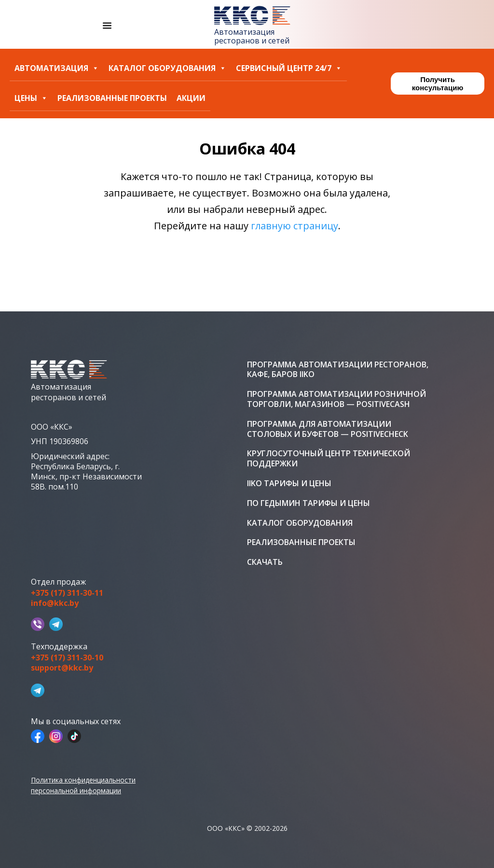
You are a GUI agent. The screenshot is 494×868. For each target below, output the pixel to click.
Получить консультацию (438, 84)
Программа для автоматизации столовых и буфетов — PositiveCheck (328, 429)
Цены (31, 98)
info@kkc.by (55, 603)
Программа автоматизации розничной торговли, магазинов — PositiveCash (336, 399)
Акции (191, 98)
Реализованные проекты (112, 98)
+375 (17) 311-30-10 (67, 658)
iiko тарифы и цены (289, 483)
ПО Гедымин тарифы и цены (309, 503)
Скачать (265, 562)
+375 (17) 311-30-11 (67, 593)
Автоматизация (57, 68)
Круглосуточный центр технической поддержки (329, 459)
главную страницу (295, 226)
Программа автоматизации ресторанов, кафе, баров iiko (338, 370)
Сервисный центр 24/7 (289, 68)
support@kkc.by (62, 668)
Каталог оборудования (167, 68)
